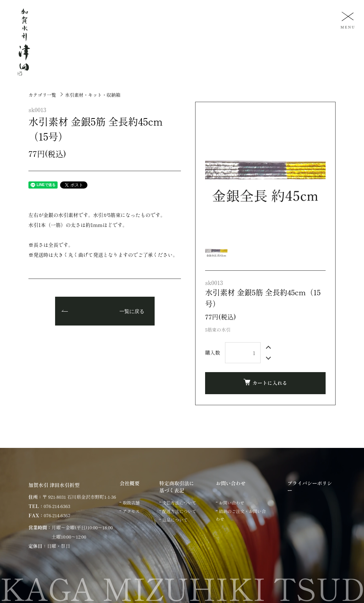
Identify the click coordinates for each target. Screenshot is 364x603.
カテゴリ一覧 (42, 95)
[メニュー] (347, 20)
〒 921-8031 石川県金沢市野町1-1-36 (79, 497)
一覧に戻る (132, 312)
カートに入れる (265, 383)
